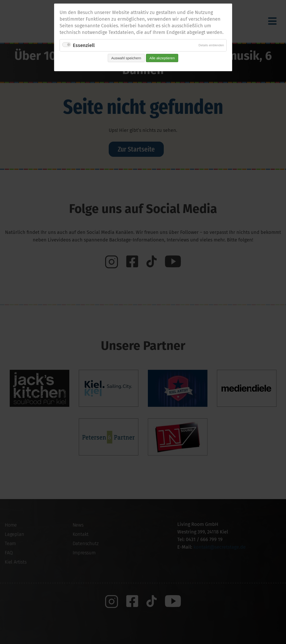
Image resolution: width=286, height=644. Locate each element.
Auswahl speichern (126, 58)
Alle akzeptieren (162, 58)
